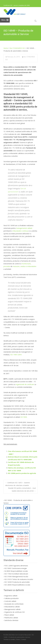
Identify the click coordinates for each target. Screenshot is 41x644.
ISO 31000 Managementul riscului (16, 576)
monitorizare (26, 264)
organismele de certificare (25, 384)
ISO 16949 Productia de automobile (17, 582)
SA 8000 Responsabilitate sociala (16, 571)
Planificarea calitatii (11, 618)
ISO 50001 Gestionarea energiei (16, 568)
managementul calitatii (24, 228)
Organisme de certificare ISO (15, 612)
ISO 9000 (24, 417)
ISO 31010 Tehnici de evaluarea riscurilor (19, 579)
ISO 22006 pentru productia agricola (22, 473)
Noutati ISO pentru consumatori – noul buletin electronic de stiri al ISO (22, 489)
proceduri (7, 266)
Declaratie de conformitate (14, 604)
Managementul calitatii (12, 609)
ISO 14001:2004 (16, 355)
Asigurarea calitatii (11, 596)
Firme (18, 639)
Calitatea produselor (12, 598)
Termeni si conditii (9, 639)
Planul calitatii (9, 615)
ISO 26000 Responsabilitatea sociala (17, 585)
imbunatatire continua (20, 231)
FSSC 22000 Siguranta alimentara (16, 566)
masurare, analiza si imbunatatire (25, 266)
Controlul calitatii (10, 601)
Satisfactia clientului (11, 620)
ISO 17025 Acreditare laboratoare (16, 574)
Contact (24, 639)
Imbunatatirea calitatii (12, 607)
